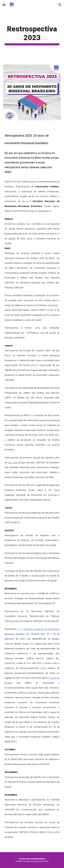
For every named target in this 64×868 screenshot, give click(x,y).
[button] (4, 5)
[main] (32, 35)
